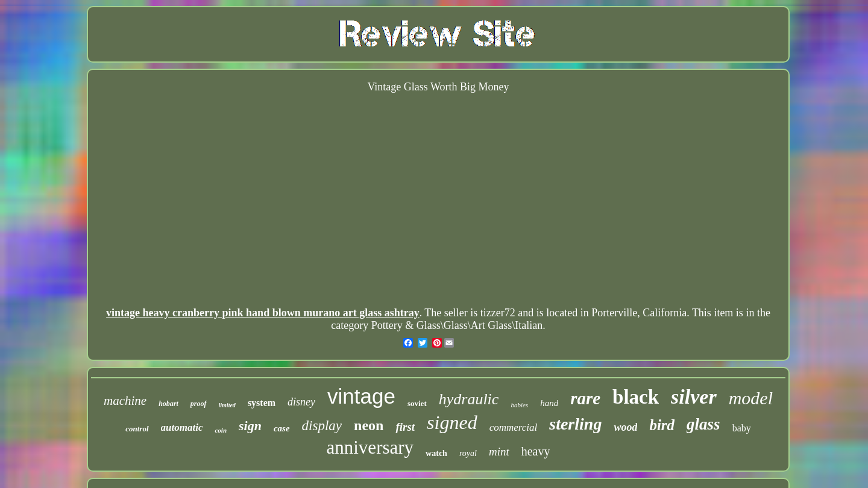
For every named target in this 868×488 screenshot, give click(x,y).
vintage (361, 396)
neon (369, 425)
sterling (575, 424)
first (405, 427)
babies (519, 405)
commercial (514, 427)
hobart (168, 404)
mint (499, 452)
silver (694, 397)
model (751, 398)
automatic (182, 427)
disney (301, 402)
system (262, 403)
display (322, 426)
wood (625, 427)
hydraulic (469, 399)
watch (436, 453)
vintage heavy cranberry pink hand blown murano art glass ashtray (263, 313)
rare (585, 398)
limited (227, 405)
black (636, 397)
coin (221, 430)
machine (125, 401)
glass (703, 424)
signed (452, 422)
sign (250, 426)
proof (199, 404)
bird (662, 425)
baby (742, 428)
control (137, 429)
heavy (536, 451)
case (282, 428)
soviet (417, 403)
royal (468, 453)
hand (549, 403)
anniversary (370, 447)
